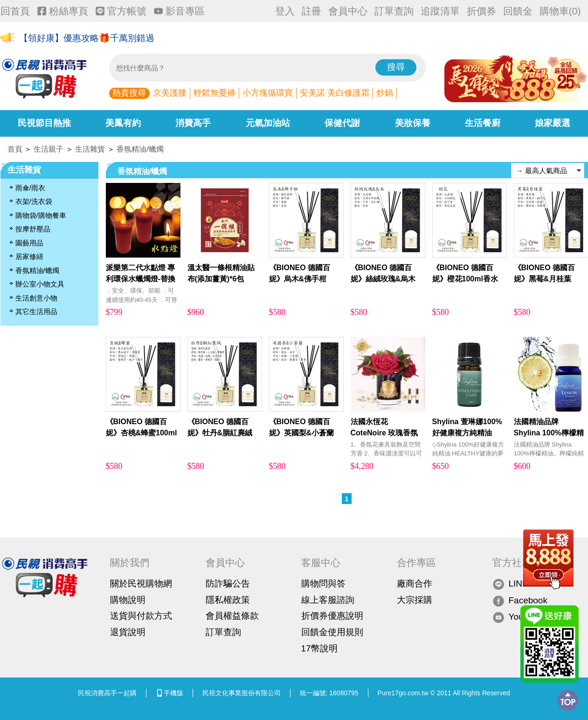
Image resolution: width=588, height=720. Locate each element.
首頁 (15, 149)
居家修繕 (29, 256)
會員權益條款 (232, 616)
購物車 (560, 11)
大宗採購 (415, 600)
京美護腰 (170, 93)
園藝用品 (29, 243)
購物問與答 (323, 584)
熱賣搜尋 (129, 93)
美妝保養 (413, 123)
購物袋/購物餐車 (41, 215)
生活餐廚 (483, 123)
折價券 (481, 11)
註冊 (311, 11)
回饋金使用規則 (332, 632)
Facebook (520, 600)
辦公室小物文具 (40, 284)
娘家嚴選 (553, 123)
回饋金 (518, 11)
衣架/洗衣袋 (34, 201)
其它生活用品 (36, 311)
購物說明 (128, 600)
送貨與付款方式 (141, 616)
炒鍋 (385, 93)
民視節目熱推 (44, 123)
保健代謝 (342, 123)
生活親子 (48, 149)
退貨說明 (128, 632)
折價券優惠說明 (332, 616)
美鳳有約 (123, 123)
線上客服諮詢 (328, 600)
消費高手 (193, 123)
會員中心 (348, 11)
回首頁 (15, 11)
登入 (285, 11)
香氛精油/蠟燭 (140, 149)
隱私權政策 (228, 600)
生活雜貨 (90, 149)
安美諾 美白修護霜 (335, 93)
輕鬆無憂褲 (214, 93)
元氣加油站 (268, 123)
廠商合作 (415, 584)
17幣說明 (319, 648)
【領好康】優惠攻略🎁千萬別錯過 (87, 38)
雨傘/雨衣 (30, 188)
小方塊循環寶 (268, 93)
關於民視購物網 (141, 584)
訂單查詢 (394, 11)
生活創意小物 (36, 298)
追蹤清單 (440, 11)
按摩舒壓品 (33, 229)
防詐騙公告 (228, 584)
